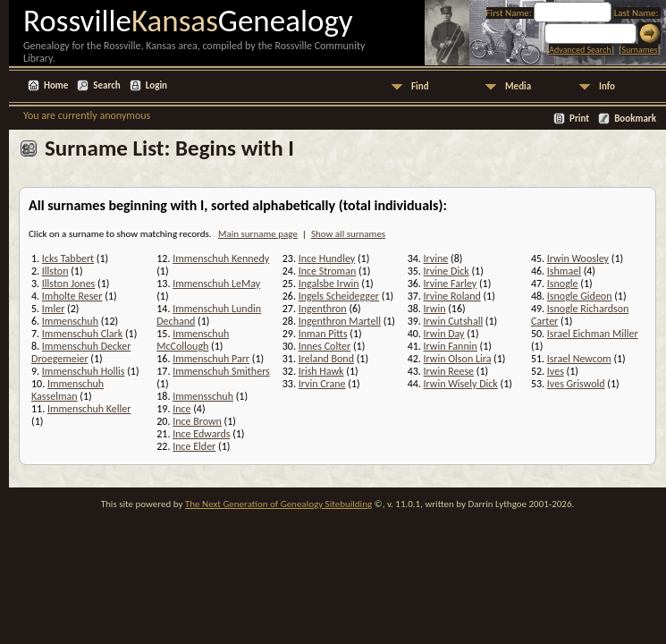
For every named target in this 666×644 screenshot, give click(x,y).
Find (420, 86)
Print (579, 119)
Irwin (435, 309)
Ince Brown (197, 421)
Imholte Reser (72, 296)
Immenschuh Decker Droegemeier (81, 352)
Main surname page (258, 234)
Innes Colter (325, 346)
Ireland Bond (326, 359)
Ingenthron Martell (340, 321)
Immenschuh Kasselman (67, 390)
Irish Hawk (321, 371)
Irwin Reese (449, 371)
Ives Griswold (576, 384)
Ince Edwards (201, 434)
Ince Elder (194, 446)
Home (56, 85)
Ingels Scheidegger (339, 296)
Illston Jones (68, 284)
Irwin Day (444, 334)
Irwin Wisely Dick (461, 384)
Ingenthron (323, 309)
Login (156, 85)
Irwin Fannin (451, 346)
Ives (556, 371)
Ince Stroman (328, 271)
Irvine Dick (447, 271)
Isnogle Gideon (580, 296)
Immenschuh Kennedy (221, 258)
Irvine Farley (451, 284)
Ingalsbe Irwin (329, 284)
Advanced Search (580, 50)
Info (607, 86)
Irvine (436, 258)
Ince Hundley (327, 258)
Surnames (639, 50)
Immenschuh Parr (211, 359)
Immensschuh (203, 396)
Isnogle (563, 284)
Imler (54, 309)
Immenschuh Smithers (221, 371)
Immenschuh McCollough (193, 340)
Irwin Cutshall (454, 321)
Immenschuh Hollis (84, 371)
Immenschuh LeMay (216, 284)
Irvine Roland (452, 296)
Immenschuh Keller (89, 409)
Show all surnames (348, 234)
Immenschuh (70, 321)
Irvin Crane (322, 384)
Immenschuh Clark (82, 334)
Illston (55, 271)
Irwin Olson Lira (458, 359)
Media (518, 86)
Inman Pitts (323, 334)
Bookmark (635, 119)
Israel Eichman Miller (593, 334)
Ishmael (564, 271)
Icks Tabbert (68, 258)
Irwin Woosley (578, 258)
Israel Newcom (579, 359)
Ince (181, 409)
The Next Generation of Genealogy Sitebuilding (278, 504)
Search (106, 85)
